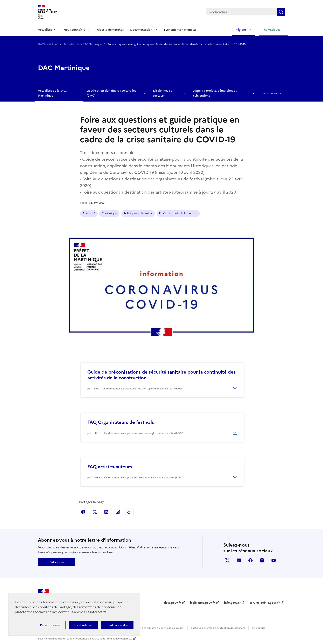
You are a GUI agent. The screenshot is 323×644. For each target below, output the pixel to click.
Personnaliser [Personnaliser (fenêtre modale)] (50, 625)
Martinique (109, 213)
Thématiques (271, 30)
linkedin (239, 560)
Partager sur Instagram (118, 512)
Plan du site (259, 628)
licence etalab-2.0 (122, 639)
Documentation (141, 30)
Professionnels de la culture (178, 213)
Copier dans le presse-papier (129, 512)
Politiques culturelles (138, 213)
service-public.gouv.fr (265, 603)
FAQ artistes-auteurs (110, 467)
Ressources (269, 93)
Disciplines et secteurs (162, 93)
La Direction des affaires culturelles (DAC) (111, 93)
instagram (262, 560)
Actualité (89, 213)
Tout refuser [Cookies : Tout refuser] (83, 625)
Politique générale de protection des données (218, 628)
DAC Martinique (48, 44)
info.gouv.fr (232, 603)
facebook (250, 560)
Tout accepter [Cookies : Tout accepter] (117, 625)
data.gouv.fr (173, 603)
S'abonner (56, 562)
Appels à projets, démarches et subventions (215, 93)
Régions (241, 30)
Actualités (45, 30)
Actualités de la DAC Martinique (83, 44)
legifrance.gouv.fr (203, 603)
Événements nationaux (180, 30)
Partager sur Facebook (83, 512)
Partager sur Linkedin (106, 512)
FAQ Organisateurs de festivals (121, 422)
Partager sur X (95, 512)
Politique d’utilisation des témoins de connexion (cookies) (150, 628)
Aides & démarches (110, 30)
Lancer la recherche (281, 12)
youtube (274, 560)
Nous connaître (74, 30)
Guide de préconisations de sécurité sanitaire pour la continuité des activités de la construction (161, 375)
